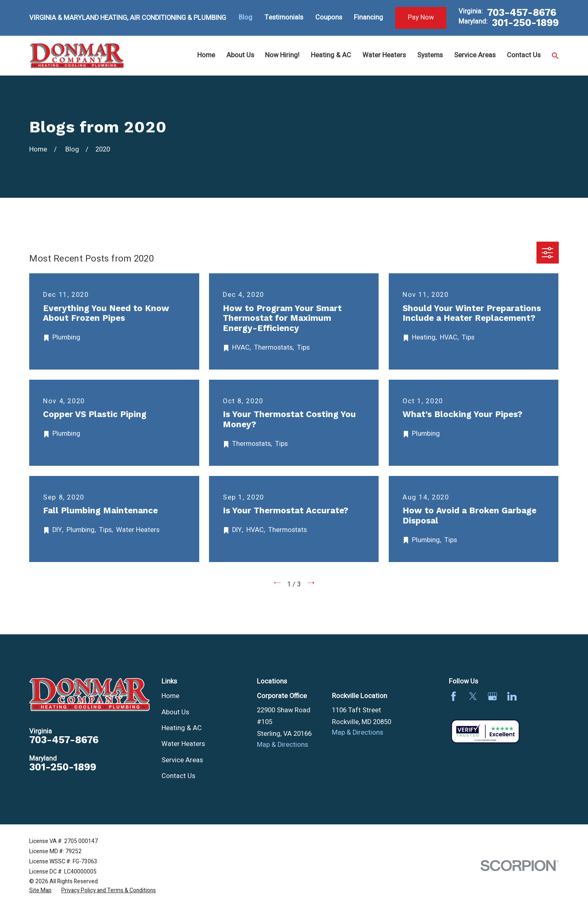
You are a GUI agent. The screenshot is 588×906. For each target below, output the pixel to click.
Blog (246, 17)
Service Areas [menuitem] (475, 55)
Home (170, 696)
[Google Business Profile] (492, 696)
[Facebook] (453, 696)
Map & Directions (282, 745)
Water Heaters (183, 744)
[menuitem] (40, 891)
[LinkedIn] (512, 696)
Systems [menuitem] (430, 55)
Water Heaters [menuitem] (384, 55)
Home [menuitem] (206, 55)
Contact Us (178, 776)
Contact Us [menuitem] (524, 55)
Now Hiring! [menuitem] (282, 55)
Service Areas (182, 760)
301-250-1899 (525, 23)
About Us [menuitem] (240, 55)
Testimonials (284, 17)
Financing (368, 17)
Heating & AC (182, 728)
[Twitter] (473, 696)
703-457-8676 (522, 13)
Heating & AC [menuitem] (331, 55)
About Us (175, 712)
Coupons (329, 17)
